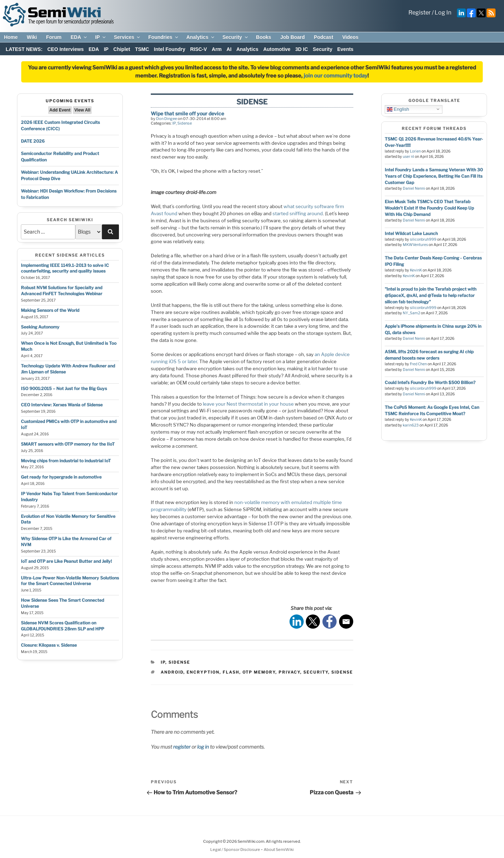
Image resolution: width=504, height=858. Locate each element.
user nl (408, 157)
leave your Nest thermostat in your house (248, 404)
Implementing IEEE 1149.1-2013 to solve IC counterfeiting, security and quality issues (65, 268)
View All (82, 110)
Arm (217, 49)
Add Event (60, 110)
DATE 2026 (33, 141)
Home (11, 37)
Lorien (415, 151)
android (172, 672)
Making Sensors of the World (50, 310)
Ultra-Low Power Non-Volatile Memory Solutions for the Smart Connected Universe (70, 581)
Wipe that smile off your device (187, 113)
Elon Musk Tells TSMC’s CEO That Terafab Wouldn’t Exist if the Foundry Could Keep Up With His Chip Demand (429, 208)
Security (235, 37)
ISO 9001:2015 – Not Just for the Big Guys (64, 388)
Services (128, 37)
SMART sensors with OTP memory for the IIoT (68, 444)
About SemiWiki (279, 850)
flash (231, 672)
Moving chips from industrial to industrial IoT (66, 461)
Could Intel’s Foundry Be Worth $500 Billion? (430, 382)
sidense (342, 672)
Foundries (164, 37)
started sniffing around (298, 213)
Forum (54, 37)
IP (101, 37)
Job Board (293, 37)
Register (420, 13)
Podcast (323, 37)
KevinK (416, 270)
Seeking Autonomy (40, 327)
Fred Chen (418, 364)
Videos (350, 37)
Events (345, 49)
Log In (443, 13)
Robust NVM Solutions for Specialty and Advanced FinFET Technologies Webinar (62, 291)
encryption (203, 672)
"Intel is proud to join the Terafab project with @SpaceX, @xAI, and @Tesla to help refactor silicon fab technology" (431, 295)
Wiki (32, 37)
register (182, 747)
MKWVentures (415, 245)
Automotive (277, 49)
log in (203, 747)
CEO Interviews (66, 49)
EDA (79, 37)
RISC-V (198, 49)
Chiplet (122, 49)
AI (229, 49)
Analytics (201, 37)
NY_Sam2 (411, 313)
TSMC (142, 49)
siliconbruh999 (423, 239)
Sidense (185, 123)
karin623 (411, 425)
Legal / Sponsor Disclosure (236, 850)
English (398, 109)
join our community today (336, 76)
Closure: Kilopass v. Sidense (49, 645)
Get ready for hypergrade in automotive (61, 477)
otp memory (259, 672)
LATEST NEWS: (24, 49)
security (316, 672)
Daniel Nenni (414, 188)
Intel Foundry (170, 49)
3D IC (302, 49)
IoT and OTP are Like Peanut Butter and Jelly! (66, 561)
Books (264, 37)
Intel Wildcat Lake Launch (411, 233)
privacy (289, 672)
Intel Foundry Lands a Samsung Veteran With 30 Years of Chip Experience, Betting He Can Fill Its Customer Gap (434, 176)
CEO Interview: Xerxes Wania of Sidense (62, 405)
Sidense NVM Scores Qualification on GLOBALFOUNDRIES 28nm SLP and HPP (62, 626)
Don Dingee (167, 119)
